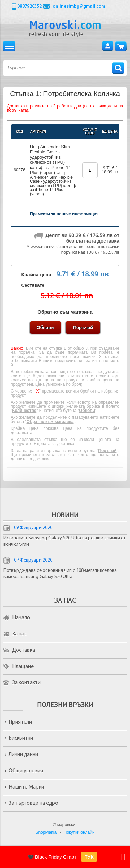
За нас (19, 634)
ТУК (89, 857)
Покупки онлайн (79, 832)
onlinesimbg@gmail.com (79, 6)
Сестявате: (34, 285)
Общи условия (26, 771)
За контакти (26, 683)
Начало (21, 618)
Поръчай (83, 327)
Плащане (23, 667)
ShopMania (46, 832)
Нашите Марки (26, 787)
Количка (121, 46)
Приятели (20, 722)
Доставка (24, 650)
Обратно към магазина (65, 312)
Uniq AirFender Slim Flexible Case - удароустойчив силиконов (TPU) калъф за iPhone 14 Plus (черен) (50, 160)
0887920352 (29, 6)
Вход (108, 46)
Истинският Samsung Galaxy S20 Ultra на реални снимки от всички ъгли (64, 541)
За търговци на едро (33, 803)
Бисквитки (21, 738)
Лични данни (23, 755)
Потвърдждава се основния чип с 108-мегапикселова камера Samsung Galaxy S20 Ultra (60, 574)
